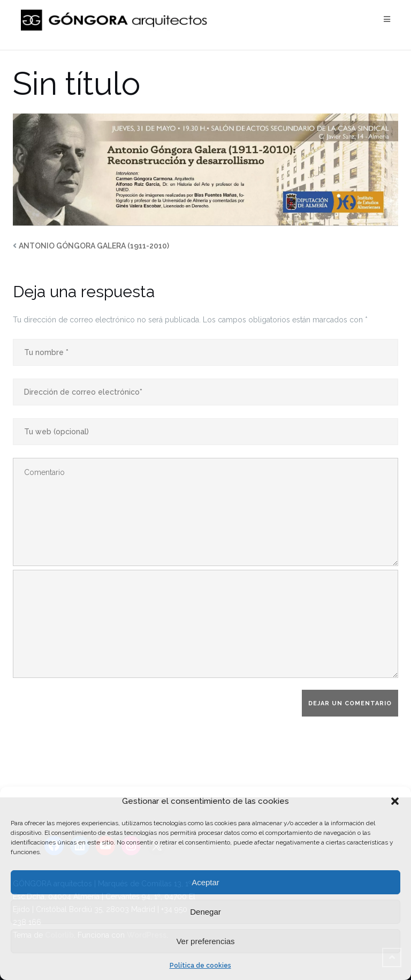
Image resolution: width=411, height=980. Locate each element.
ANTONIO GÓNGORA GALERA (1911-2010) (94, 246)
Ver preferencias (205, 941)
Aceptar (205, 882)
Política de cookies (200, 966)
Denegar (205, 912)
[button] (395, 801)
